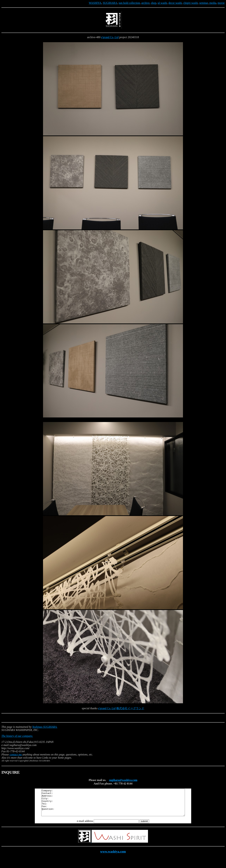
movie (221, 3)
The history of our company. (17, 736)
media (212, 3)
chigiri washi (191, 3)
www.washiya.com (113, 857)
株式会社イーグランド (130, 708)
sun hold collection (129, 3)
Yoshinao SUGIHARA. (45, 727)
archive (145, 3)
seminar (204, 3)
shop (154, 3)
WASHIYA (95, 3)
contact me (16, 754)
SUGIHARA (110, 3)
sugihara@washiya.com (123, 780)
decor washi (175, 3)
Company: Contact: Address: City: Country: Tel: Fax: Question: (113, 805)
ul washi (162, 3)
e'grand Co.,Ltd (110, 37)
